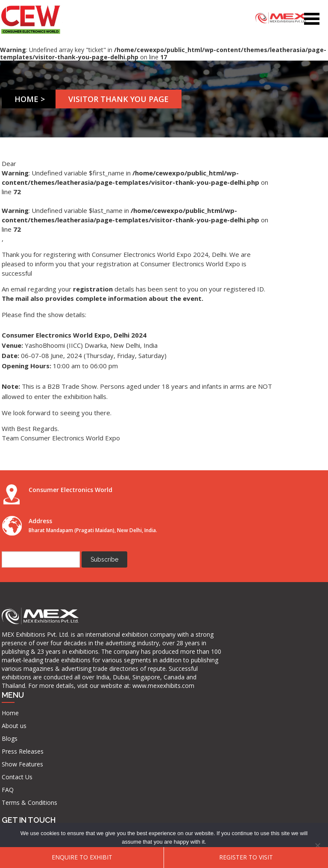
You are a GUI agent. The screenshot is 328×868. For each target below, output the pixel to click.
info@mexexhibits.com (187, 642)
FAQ (92, 662)
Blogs (94, 611)
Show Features (107, 636)
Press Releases (107, 624)
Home (29, 99)
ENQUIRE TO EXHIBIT (82, 857)
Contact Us (102, 649)
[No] (317, 845)
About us (99, 598)
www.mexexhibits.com (44, 768)
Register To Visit (246, 857)
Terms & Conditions (101, 679)
